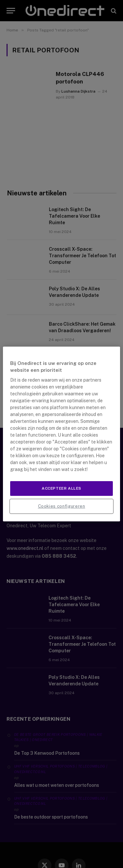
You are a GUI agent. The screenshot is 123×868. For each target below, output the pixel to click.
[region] (61, 434)
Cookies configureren (62, 506)
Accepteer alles (61, 488)
